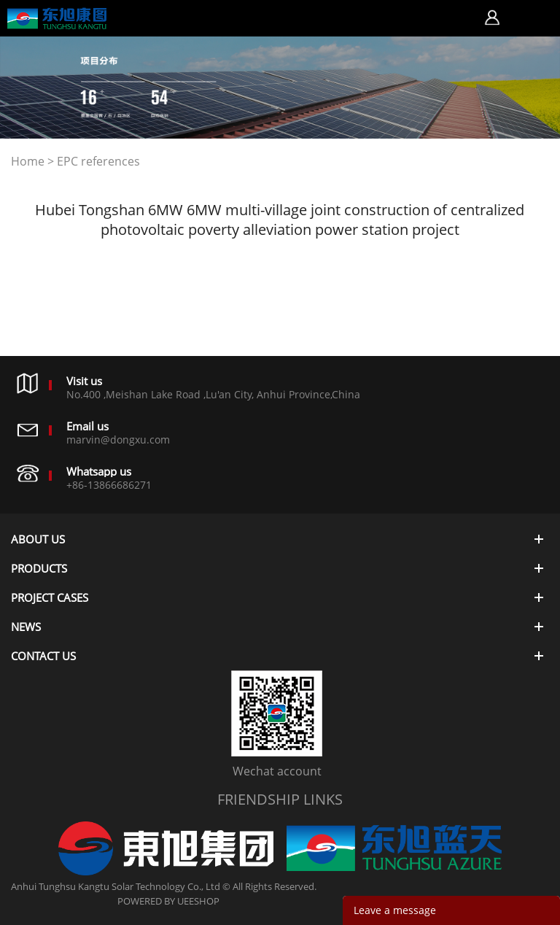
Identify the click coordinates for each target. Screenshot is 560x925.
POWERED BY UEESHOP (168, 901)
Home (28, 161)
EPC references (98, 161)
